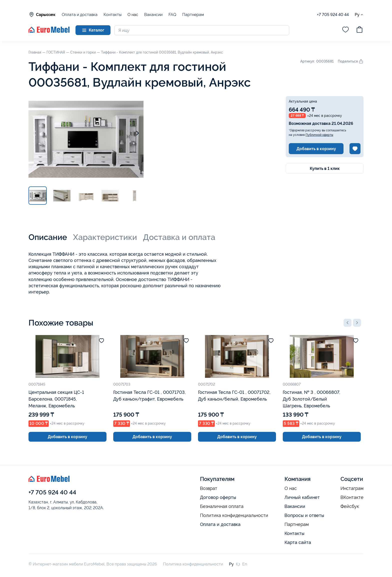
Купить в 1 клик (325, 169)
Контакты (112, 15)
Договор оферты (218, 497)
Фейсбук (350, 506)
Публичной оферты (319, 135)
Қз (238, 564)
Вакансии (153, 15)
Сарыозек (42, 15)
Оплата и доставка (80, 15)
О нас (133, 15)
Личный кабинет (302, 497)
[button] (347, 323)
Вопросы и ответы (304, 515)
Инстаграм (352, 488)
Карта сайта (298, 542)
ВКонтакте (352, 497)
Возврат (209, 488)
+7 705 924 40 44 (333, 15)
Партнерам (193, 15)
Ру (359, 15)
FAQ (172, 15)
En (245, 564)
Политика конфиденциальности (234, 515)
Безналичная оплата (222, 506)
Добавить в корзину (316, 149)
